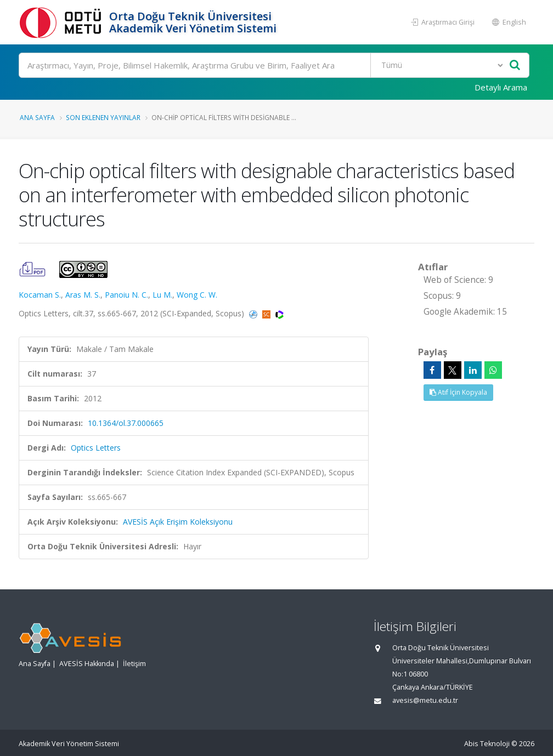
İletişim (134, 664)
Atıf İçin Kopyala (458, 392)
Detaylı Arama (501, 87)
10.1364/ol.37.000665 (126, 423)
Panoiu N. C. (126, 295)
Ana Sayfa (37, 117)
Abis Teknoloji (487, 744)
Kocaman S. (40, 295)
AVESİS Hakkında (87, 664)
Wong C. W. (197, 295)
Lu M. (162, 295)
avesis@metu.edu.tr (425, 700)
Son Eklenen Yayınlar (103, 117)
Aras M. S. (83, 295)
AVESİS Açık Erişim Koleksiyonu (178, 522)
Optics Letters (96, 448)
